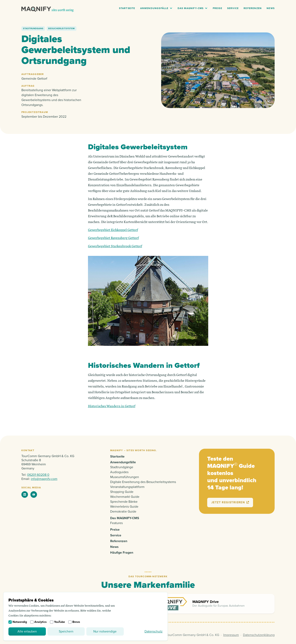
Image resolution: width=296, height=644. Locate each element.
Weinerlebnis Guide (124, 507)
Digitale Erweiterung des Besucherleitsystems (143, 482)
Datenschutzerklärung (259, 635)
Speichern (66, 631)
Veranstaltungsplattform (127, 487)
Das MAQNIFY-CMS (191, 8)
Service (233, 8)
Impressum (231, 635)
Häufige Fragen (122, 553)
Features (116, 523)
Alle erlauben (27, 631)
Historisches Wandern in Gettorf (112, 406)
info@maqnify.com (44, 479)
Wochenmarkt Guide (125, 497)
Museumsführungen (125, 477)
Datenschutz (154, 631)
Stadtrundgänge (122, 467)
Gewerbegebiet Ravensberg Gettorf (113, 238)
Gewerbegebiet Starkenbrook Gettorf (115, 246)
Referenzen (253, 8)
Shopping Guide (122, 492)
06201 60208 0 (38, 475)
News (271, 8)
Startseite (127, 8)
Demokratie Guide (123, 512)
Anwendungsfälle (154, 8)
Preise (217, 8)
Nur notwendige (105, 631)
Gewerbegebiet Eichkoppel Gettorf (113, 230)
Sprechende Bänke (124, 502)
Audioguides (119, 472)
